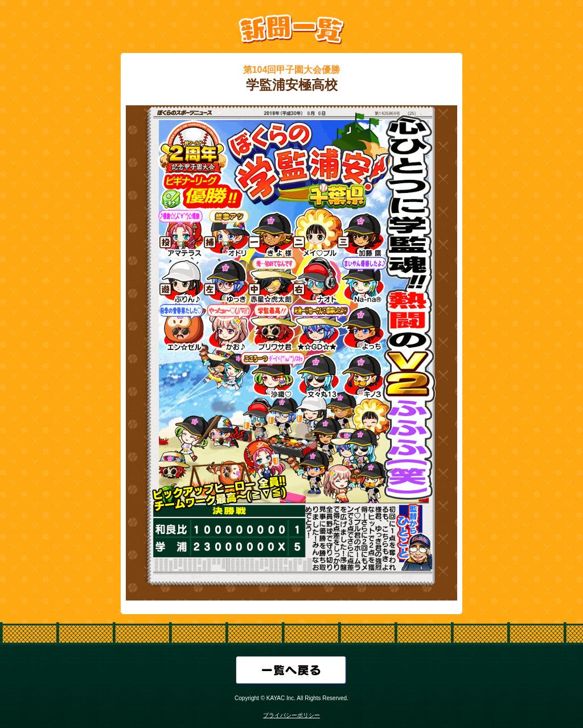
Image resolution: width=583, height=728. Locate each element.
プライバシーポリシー (291, 715)
